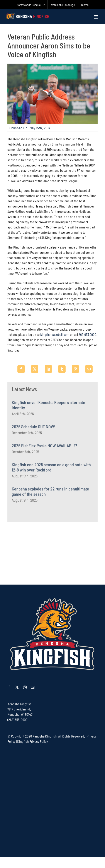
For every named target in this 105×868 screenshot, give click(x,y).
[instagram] (25, 687)
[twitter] (17, 687)
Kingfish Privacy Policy (33, 741)
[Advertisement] (52, 553)
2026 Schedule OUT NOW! (34, 428)
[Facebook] (21, 369)
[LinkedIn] (48, 369)
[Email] (89, 369)
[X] (35, 369)
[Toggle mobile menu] (96, 17)
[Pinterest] (75, 369)
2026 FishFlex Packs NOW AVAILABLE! (44, 447)
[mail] (33, 687)
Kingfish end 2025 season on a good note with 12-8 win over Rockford (51, 468)
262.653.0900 (87, 335)
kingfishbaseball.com (55, 335)
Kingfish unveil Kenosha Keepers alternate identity (48, 406)
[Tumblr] (62, 369)
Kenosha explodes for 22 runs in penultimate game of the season (50, 492)
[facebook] (9, 687)
